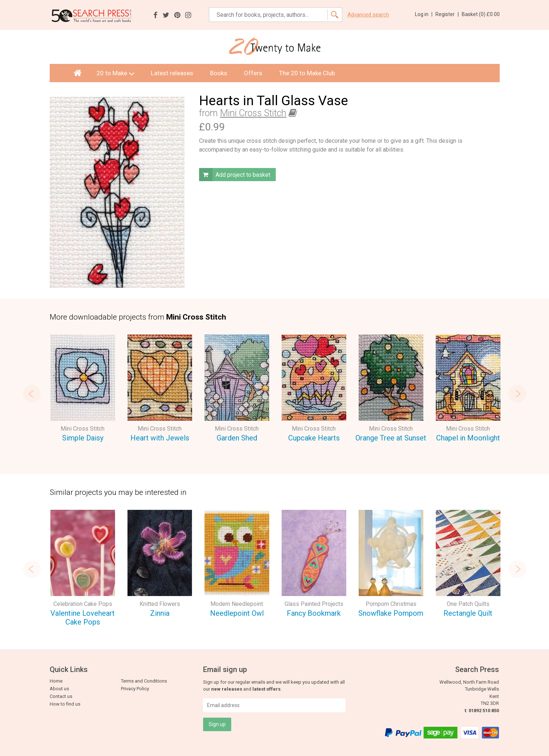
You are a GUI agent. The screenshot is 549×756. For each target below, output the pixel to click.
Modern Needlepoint (237, 604)
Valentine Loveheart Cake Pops (83, 618)
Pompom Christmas (391, 604)
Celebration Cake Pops (83, 604)
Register (447, 14)
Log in (424, 14)
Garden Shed (237, 438)
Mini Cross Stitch (253, 113)
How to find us (65, 704)
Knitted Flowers (160, 604)
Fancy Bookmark (314, 613)
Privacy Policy (135, 689)
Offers (253, 73)
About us (59, 689)
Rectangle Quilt (468, 613)
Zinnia (160, 613)
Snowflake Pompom (391, 613)
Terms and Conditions (144, 681)
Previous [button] (28, 394)
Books (219, 73)
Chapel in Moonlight (468, 438)
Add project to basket (235, 175)
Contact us (61, 696)
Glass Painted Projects (314, 604)
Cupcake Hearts (314, 438)
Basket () (481, 14)
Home (56, 681)
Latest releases (172, 73)
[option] (83, 390)
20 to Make (115, 73)
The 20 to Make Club (307, 73)
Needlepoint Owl (237, 613)
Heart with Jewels (160, 438)
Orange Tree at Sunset (391, 438)
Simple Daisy (83, 438)
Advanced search (368, 15)
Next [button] (522, 394)
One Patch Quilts (468, 604)
